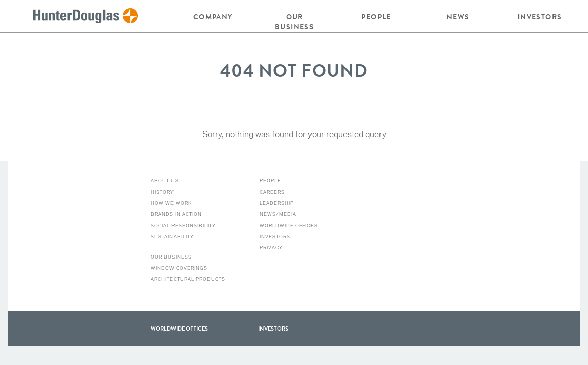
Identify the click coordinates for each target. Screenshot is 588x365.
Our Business (295, 22)
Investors (540, 17)
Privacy (271, 248)
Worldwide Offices (289, 226)
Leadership (277, 203)
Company (213, 17)
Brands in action (176, 214)
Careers (272, 192)
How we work (171, 203)
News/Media (278, 214)
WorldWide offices (179, 328)
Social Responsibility (183, 226)
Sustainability (172, 237)
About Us (165, 181)
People (376, 17)
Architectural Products (188, 279)
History (162, 192)
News (458, 17)
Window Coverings (179, 268)
